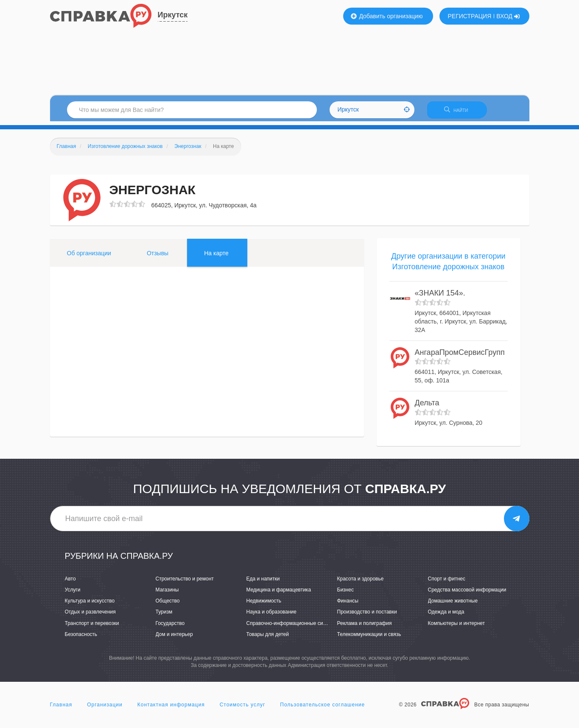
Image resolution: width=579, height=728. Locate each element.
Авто (70, 583)
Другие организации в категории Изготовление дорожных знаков (448, 265)
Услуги (73, 594)
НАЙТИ (461, 112)
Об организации (89, 257)
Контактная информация (171, 708)
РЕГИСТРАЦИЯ (470, 16)
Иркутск (173, 15)
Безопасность (81, 638)
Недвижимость (264, 605)
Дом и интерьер (174, 638)
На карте (216, 257)
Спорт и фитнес (447, 583)
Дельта (427, 407)
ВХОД (508, 16)
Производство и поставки (367, 616)
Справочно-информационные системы (292, 627)
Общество (168, 605)
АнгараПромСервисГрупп (460, 356)
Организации (105, 708)
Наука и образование (271, 616)
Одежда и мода (446, 616)
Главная (61, 708)
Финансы (348, 605)
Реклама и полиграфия (365, 627)
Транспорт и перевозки (92, 627)
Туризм (164, 616)
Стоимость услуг (243, 708)
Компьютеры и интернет (457, 627)
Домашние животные (453, 605)
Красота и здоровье (361, 583)
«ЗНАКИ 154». (440, 297)
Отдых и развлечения (90, 616)
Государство (170, 627)
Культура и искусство (90, 605)
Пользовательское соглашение (322, 708)
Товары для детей (268, 638)
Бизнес (345, 594)
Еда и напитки (263, 583)
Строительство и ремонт (185, 583)
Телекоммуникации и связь (369, 638)
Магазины (167, 594)
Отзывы (158, 257)
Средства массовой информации (467, 594)
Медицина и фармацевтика (279, 594)
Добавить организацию (387, 16)
